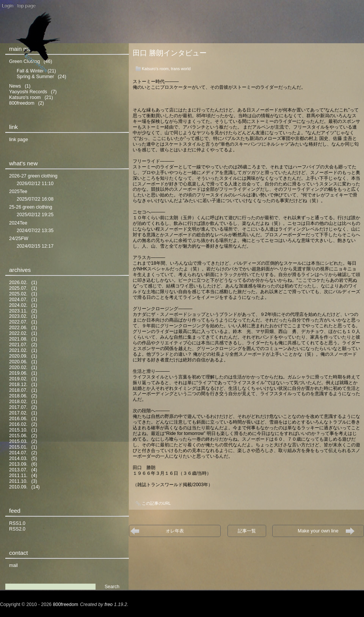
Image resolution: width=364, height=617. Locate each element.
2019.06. (18, 373)
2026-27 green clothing (33, 176)
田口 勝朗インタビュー (170, 53)
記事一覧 (247, 531)
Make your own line (320, 531)
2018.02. (18, 402)
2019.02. (18, 379)
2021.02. (18, 350)
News (15, 86)
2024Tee (18, 223)
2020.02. (18, 367)
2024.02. (18, 305)
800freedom (22, 103)
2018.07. (18, 390)
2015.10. (18, 430)
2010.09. (18, 487)
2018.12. (18, 385)
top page (27, 6)
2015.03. (18, 441)
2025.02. (18, 294)
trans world (181, 69)
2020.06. (18, 362)
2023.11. (18, 311)
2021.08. (18, 339)
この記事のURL (156, 503)
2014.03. (18, 458)
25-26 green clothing (31, 207)
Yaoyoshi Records (28, 92)
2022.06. (18, 328)
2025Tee (18, 192)
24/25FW (19, 239)
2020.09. (18, 356)
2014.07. (18, 453)
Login (8, 6)
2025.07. (18, 288)
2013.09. (18, 464)
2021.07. (18, 345)
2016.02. (18, 424)
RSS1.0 (17, 523)
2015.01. (18, 447)
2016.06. (18, 419)
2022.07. (18, 322)
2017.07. (18, 407)
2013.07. (18, 470)
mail (13, 565)
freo (109, 604)
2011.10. (18, 481)
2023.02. (18, 316)
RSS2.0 (17, 529)
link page (19, 140)
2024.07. (18, 300)
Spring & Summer (35, 77)
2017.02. (18, 413)
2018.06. (18, 396)
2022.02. (18, 333)
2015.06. (18, 436)
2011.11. (18, 476)
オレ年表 (175, 531)
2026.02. (18, 283)
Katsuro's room (155, 69)
